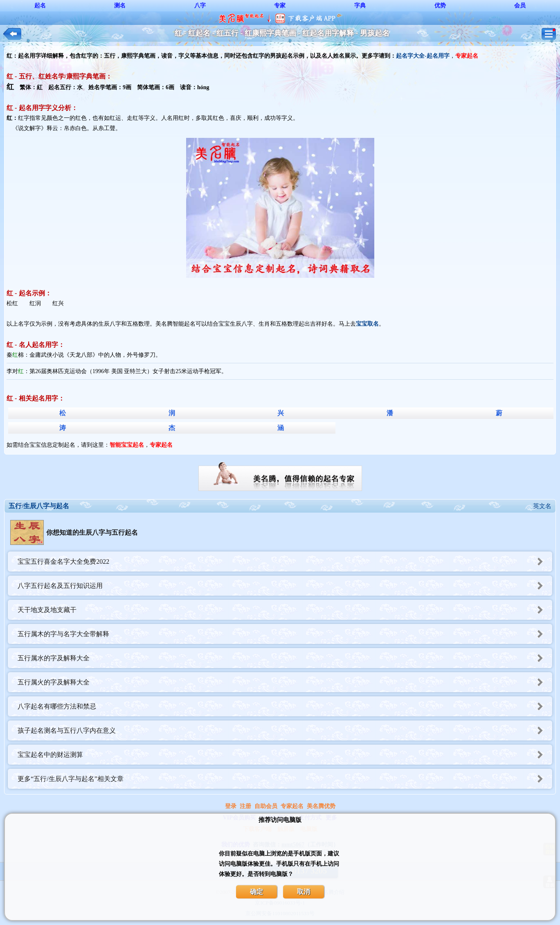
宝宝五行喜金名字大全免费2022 (285, 562)
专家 (280, 6)
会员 (520, 6)
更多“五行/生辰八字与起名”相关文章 (285, 779)
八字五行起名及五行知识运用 (285, 586)
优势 (440, 6)
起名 (40, 6)
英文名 (542, 506)
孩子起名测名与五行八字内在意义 (285, 730)
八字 (200, 6)
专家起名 (292, 806)
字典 (360, 6)
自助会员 (266, 806)
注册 (245, 806)
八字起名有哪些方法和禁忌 (285, 706)
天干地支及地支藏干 (285, 610)
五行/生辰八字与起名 (39, 506)
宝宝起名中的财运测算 (285, 755)
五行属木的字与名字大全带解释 (285, 634)
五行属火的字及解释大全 (285, 682)
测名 (120, 6)
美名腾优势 (321, 806)
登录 (231, 806)
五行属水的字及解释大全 (285, 658)
